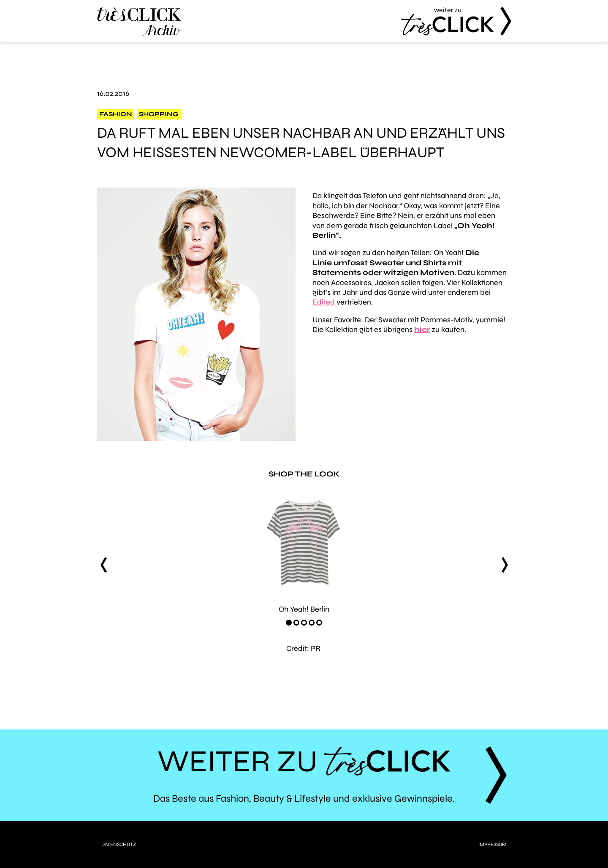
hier (422, 329)
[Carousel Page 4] (312, 623)
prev (103, 565)
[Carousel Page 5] (319, 623)
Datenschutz (119, 844)
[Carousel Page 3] (304, 623)
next (505, 565)
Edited (324, 302)
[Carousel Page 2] (296, 623)
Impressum (493, 844)
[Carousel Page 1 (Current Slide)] (289, 623)
